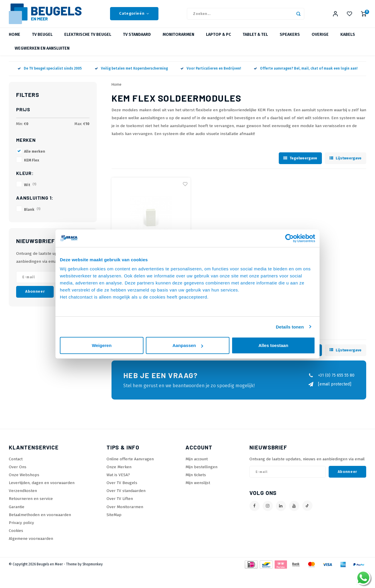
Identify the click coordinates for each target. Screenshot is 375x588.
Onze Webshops (24, 480)
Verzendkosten (23, 495)
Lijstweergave (346, 163)
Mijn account (197, 464)
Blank (32, 214)
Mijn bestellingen (201, 472)
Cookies (16, 535)
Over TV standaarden (126, 495)
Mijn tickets (196, 480)
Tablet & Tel (255, 39)
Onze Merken (119, 472)
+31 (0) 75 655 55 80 (331, 380)
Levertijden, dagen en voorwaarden (42, 487)
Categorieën (134, 16)
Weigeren (102, 345)
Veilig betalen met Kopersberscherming (131, 73)
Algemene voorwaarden (31, 543)
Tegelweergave (300, 163)
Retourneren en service (31, 503)
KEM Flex (32, 165)
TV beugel (42, 39)
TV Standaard (137, 39)
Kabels (348, 39)
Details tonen (290, 327)
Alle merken (35, 156)
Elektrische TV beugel (88, 39)
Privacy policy (21, 527)
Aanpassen (188, 345)
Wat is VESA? (118, 480)
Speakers (290, 39)
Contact (16, 464)
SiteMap (114, 519)
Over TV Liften (120, 503)
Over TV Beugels (122, 487)
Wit (30, 189)
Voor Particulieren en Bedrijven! (211, 73)
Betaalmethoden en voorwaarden (40, 519)
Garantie (17, 512)
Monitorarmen (178, 39)
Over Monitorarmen (125, 512)
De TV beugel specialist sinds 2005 (50, 73)
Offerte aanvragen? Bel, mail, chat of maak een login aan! (306, 73)
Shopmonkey (93, 569)
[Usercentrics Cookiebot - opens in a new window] (289, 238)
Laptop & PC (218, 39)
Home (15, 39)
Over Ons (18, 472)
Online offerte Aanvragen (130, 464)
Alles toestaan (273, 345)
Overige (320, 39)
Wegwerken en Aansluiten (42, 53)
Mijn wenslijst (198, 487)
